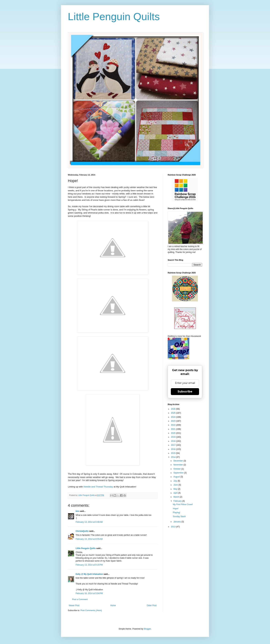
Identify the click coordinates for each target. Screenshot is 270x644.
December (178, 461)
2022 (174, 425)
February (178, 501)
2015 (174, 453)
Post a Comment (80, 599)
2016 (174, 449)
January (177, 522)
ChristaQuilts (82, 531)
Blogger (147, 629)
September (179, 473)
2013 (174, 527)
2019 (174, 437)
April (176, 493)
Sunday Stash (179, 517)
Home (113, 605)
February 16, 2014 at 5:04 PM (89, 593)
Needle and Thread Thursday (98, 487)
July (176, 481)
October (177, 469)
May (176, 489)
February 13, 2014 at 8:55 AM (89, 539)
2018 (174, 441)
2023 (174, 421)
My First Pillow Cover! (183, 504)
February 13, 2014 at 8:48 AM (89, 522)
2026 (174, 409)
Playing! (177, 513)
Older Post (152, 605)
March (177, 497)
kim (77, 511)
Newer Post (74, 605)
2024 (174, 417)
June (176, 485)
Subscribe (185, 392)
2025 (174, 413)
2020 (174, 433)
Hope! (176, 509)
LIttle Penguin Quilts (86, 548)
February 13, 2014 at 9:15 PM (89, 565)
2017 (174, 445)
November (178, 465)
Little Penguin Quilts (114, 17)
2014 (174, 457)
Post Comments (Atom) (91, 610)
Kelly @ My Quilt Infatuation (89, 574)
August (177, 477)
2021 (174, 429)
